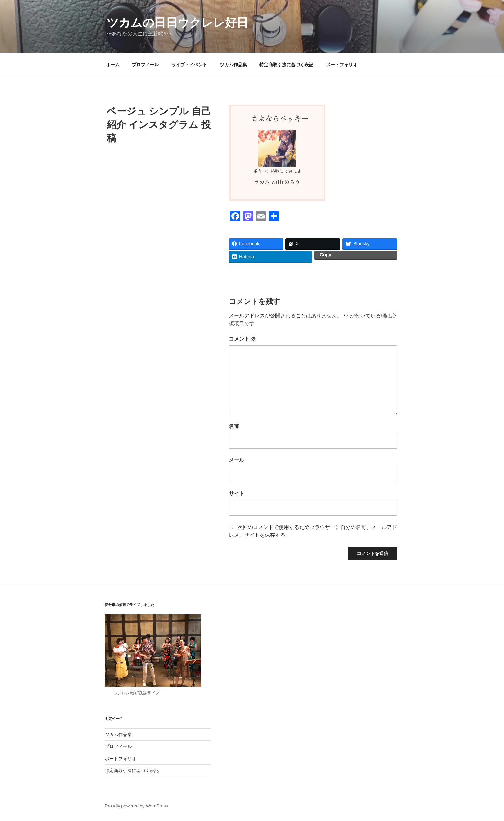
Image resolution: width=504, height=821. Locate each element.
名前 (234, 426)
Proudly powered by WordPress (136, 806)
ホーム (113, 65)
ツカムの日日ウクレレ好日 (177, 23)
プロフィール (145, 65)
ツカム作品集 (233, 65)
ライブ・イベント (189, 65)
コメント (242, 339)
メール (237, 460)
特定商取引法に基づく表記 (286, 65)
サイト (237, 493)
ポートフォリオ (342, 65)
